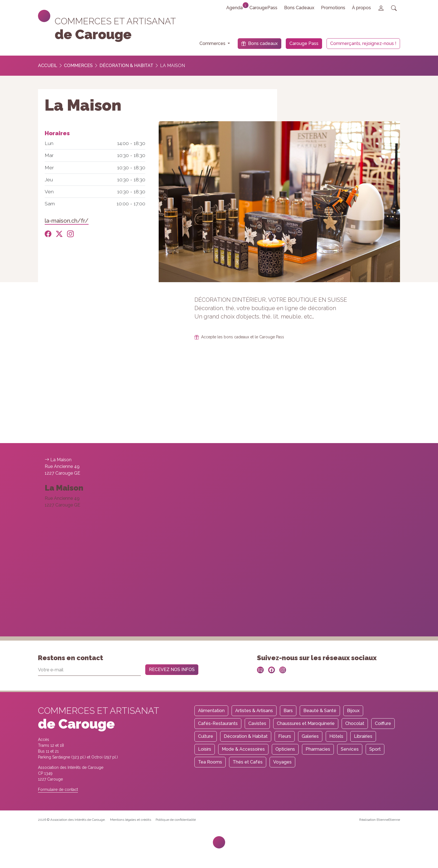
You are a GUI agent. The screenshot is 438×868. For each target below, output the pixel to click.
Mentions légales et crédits (131, 820)
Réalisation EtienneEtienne (380, 820)
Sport (375, 749)
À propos (361, 8)
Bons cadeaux (260, 43)
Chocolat (355, 723)
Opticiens (285, 749)
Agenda (236, 6)
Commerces (78, 66)
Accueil (48, 66)
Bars (288, 711)
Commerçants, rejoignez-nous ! (363, 43)
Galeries (310, 736)
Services (350, 749)
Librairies (363, 736)
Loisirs (205, 749)
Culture (206, 736)
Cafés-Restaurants (218, 723)
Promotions (333, 8)
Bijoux (353, 711)
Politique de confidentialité (176, 820)
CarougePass (263, 8)
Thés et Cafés (248, 762)
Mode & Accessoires (243, 749)
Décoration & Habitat (126, 66)
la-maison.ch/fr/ (67, 221)
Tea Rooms (210, 762)
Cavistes (257, 723)
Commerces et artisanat (115, 21)
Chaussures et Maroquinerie (306, 723)
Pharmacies (318, 749)
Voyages (282, 762)
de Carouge (93, 34)
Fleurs (285, 736)
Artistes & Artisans (254, 711)
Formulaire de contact (58, 789)
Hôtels (336, 736)
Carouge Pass (304, 43)
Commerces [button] (213, 43)
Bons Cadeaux (299, 8)
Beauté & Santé (320, 711)
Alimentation (211, 711)
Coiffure (383, 723)
